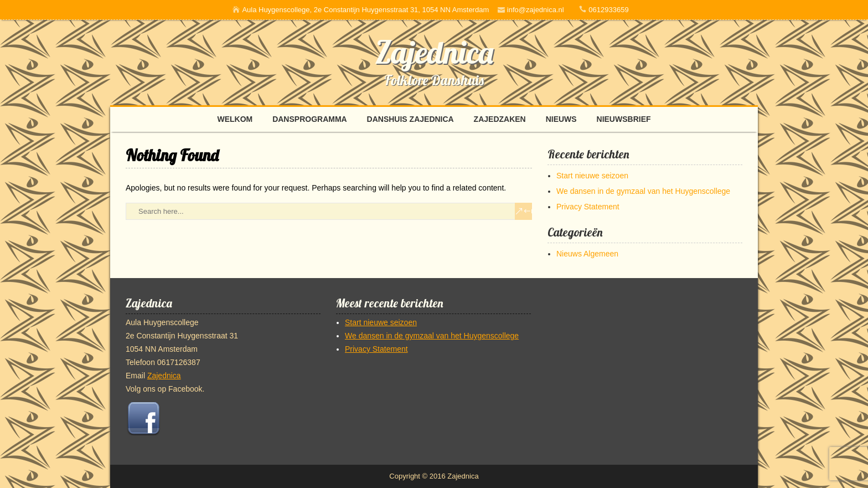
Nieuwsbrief (624, 119)
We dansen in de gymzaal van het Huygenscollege (643, 191)
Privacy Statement (588, 207)
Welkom (235, 119)
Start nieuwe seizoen (592, 176)
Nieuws (561, 119)
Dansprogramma (310, 119)
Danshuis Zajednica (410, 119)
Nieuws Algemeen (587, 254)
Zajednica (434, 52)
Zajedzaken (500, 119)
